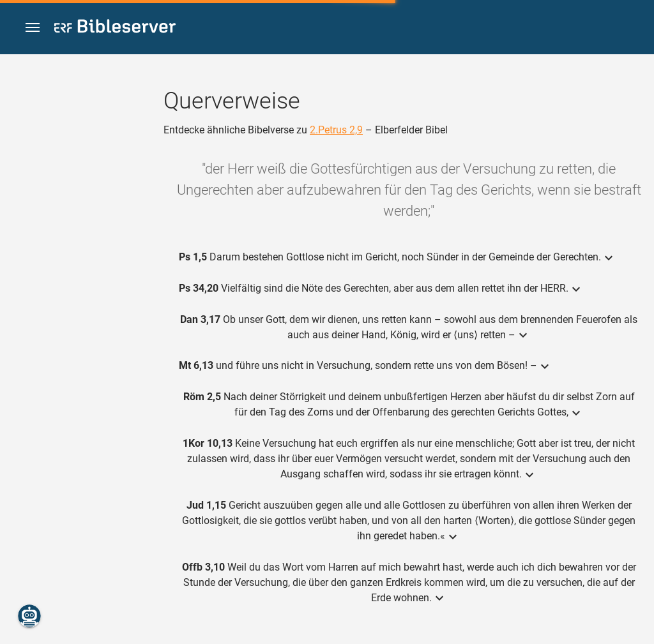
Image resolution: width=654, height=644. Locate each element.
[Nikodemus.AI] (29, 616)
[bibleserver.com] (115, 28)
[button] (33, 28)
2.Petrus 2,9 (336, 130)
